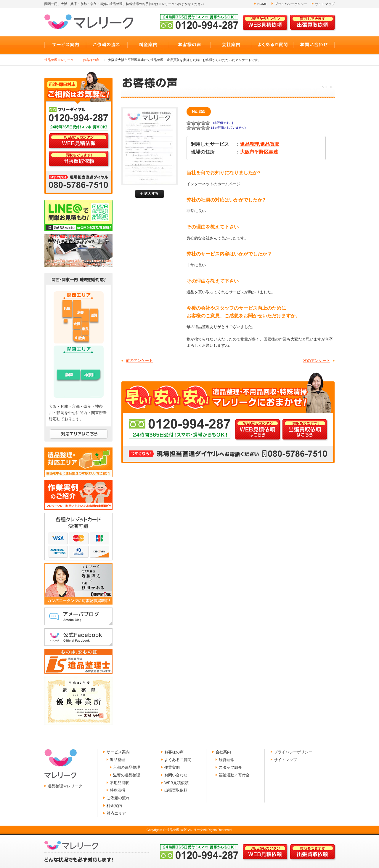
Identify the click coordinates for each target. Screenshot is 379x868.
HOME (262, 4)
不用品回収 (119, 783)
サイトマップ (325, 4)
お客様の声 (91, 60)
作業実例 (172, 767)
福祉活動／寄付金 (234, 775)
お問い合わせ (176, 775)
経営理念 (227, 760)
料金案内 (114, 806)
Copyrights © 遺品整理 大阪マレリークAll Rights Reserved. (189, 830)
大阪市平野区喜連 (259, 152)
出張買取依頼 (176, 790)
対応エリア (116, 813)
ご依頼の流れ (118, 798)
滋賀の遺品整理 (127, 775)
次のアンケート (317, 361)
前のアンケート (139, 361)
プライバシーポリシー (291, 4)
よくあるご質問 (178, 760)
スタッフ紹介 (230, 767)
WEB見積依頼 (176, 783)
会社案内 (223, 752)
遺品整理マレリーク (59, 60)
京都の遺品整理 (127, 767)
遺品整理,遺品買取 (260, 144)
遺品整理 (118, 760)
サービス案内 (118, 752)
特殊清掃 (118, 790)
